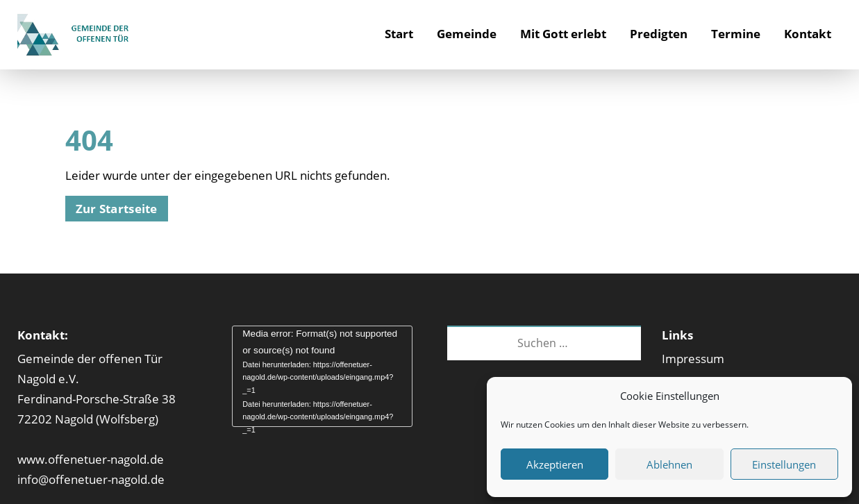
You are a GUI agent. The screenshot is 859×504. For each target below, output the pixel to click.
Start (399, 34)
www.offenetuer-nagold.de (91, 459)
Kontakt (808, 34)
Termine (736, 34)
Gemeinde (467, 34)
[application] (322, 376)
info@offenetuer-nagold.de (91, 479)
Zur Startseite (117, 209)
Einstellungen (784, 464)
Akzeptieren (555, 464)
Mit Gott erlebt (563, 34)
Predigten (659, 34)
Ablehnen (669, 464)
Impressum (693, 359)
